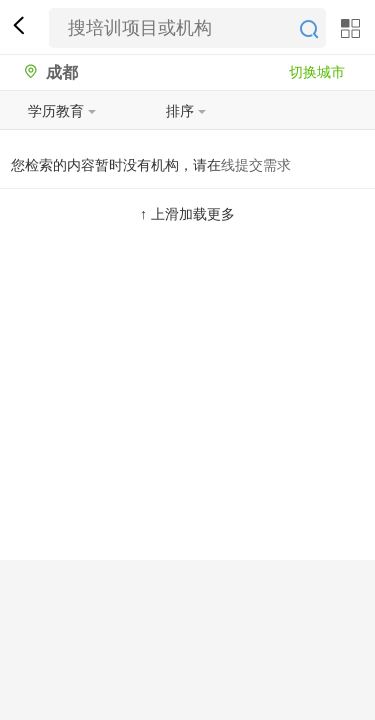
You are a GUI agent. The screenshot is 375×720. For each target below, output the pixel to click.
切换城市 (317, 72)
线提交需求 (256, 165)
